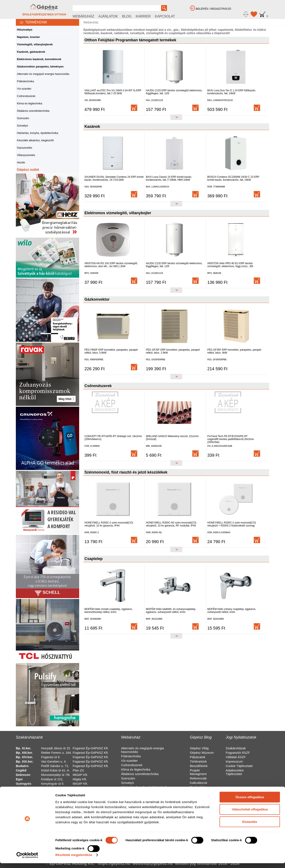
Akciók (21, 162)
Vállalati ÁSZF (236, 757)
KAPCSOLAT (165, 16)
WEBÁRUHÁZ (83, 16)
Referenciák (198, 778)
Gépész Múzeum (202, 753)
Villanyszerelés (26, 155)
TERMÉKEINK (31, 22)
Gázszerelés (24, 148)
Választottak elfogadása (250, 622)
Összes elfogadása (250, 609)
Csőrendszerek (26, 96)
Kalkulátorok (199, 783)
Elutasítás (250, 634)
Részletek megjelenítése (74, 667)
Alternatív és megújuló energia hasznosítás (43, 74)
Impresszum (234, 761)
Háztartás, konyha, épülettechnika (38, 133)
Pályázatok (197, 757)
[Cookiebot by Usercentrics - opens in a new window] (27, 667)
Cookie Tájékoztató (239, 766)
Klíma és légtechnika (30, 103)
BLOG (127, 16)
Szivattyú (22, 126)
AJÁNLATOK (108, 16)
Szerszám (23, 118)
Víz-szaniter (24, 89)
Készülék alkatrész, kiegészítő (35, 140)
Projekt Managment (198, 772)
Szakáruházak (236, 748)
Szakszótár (198, 787)
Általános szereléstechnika (33, 111)
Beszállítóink (199, 766)
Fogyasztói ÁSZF (238, 753)
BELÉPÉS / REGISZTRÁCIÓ (210, 9)
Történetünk (198, 761)
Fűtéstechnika (25, 81)
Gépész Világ (199, 748)
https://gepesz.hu (114, 863)
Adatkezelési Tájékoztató (235, 772)
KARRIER (143, 16)
